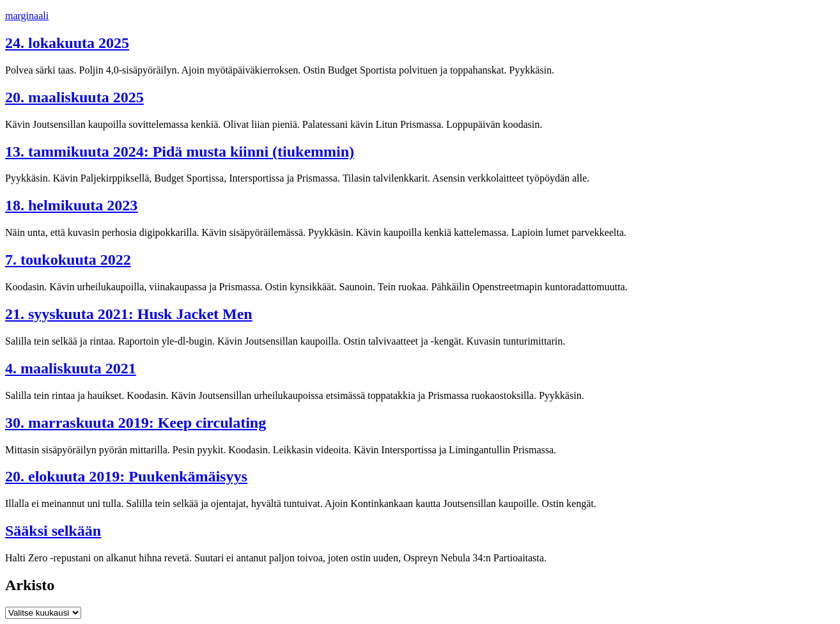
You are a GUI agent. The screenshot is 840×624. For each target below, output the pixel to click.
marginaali (27, 16)
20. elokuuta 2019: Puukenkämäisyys (126, 476)
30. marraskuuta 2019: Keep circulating (136, 423)
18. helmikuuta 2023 (71, 205)
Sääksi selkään (53, 531)
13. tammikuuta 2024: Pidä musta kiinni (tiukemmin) (180, 152)
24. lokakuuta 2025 (67, 43)
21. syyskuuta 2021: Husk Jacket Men (129, 314)
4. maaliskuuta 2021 (71, 368)
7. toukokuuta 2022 (68, 260)
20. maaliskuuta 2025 (74, 97)
